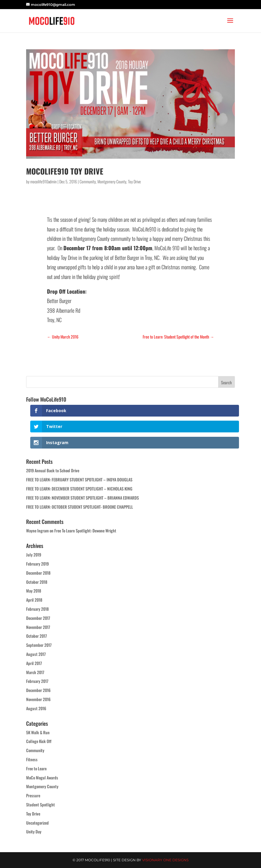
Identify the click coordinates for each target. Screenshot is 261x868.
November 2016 (38, 699)
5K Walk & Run (38, 732)
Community (88, 181)
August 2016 (36, 708)
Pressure (33, 795)
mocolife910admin (43, 181)
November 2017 (38, 627)
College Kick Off (39, 741)
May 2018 (34, 591)
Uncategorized (37, 823)
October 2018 (37, 582)
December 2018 (38, 573)
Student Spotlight (41, 804)
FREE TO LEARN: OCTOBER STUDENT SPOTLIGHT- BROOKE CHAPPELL (80, 507)
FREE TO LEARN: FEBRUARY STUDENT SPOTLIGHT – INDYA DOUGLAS (79, 479)
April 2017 (34, 663)
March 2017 (35, 672)
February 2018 (37, 609)
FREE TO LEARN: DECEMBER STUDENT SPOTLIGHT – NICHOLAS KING (79, 489)
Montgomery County (112, 181)
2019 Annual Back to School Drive (53, 470)
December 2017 (38, 618)
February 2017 (37, 681)
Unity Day (34, 831)
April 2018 (34, 600)
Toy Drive (134, 181)
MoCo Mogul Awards (42, 778)
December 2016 (38, 690)
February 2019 (37, 564)
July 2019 (34, 555)
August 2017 (36, 654)
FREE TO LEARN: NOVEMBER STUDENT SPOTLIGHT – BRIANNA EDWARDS (82, 498)
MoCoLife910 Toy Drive (65, 171)
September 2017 (39, 645)
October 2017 (37, 636)
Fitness (32, 759)
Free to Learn (36, 768)
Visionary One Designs (165, 860)
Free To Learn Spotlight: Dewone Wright (85, 531)
